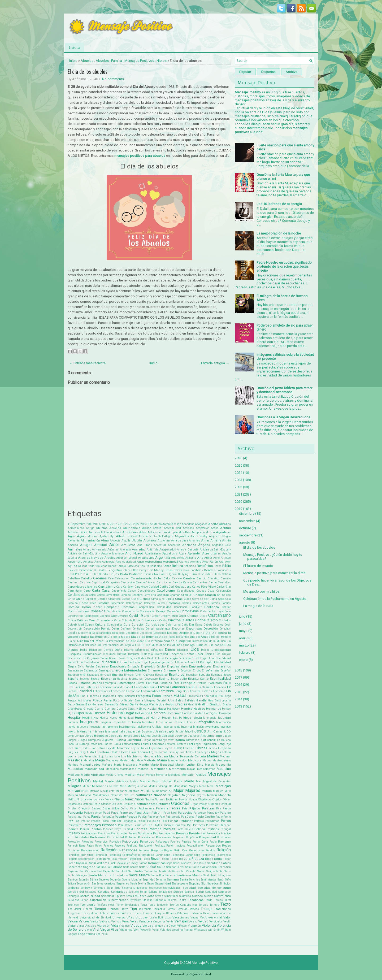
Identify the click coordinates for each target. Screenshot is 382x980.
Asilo (98, 562)
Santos (73, 879)
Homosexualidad (193, 713)
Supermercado (118, 900)
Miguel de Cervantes (217, 781)
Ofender (106, 804)
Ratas (90, 846)
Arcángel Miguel (127, 558)
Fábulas (91, 687)
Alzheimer (164, 541)
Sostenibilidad (90, 896)
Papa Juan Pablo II (148, 813)
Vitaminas (126, 930)
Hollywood (143, 713)
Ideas (187, 718)
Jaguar (131, 732)
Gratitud (216, 704)
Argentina (163, 558)
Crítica (72, 620)
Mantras (73, 765)
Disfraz (122, 654)
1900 (89, 524)
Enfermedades (135, 670)
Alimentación (90, 540)
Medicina (224, 769)
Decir (228, 625)
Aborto (213, 524)
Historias (115, 713)
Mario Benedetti (162, 765)
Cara (119, 587)
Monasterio (180, 786)
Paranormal (75, 817)
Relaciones (197, 850)
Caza (211, 591)
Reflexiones (128, 850)
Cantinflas (224, 582)
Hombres (158, 713)
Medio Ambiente (93, 775)
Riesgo (174, 859)
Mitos (144, 786)
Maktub (124, 760)
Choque (102, 599)
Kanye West (167, 740)
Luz (123, 756)
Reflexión (109, 850)
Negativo (174, 795)
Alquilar (127, 541)
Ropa (169, 863)
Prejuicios (104, 833)
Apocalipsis (170, 554)
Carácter (128, 587)
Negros (201, 795)
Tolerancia (145, 909)
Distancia (147, 654)
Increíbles (148, 722)
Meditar (130, 775)
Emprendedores (200, 666)
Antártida (153, 550)
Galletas (190, 701)
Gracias (181, 704)
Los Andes (187, 752)
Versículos (216, 922)
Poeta (180, 829)
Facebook (105, 687)
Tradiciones (222, 909)
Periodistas (212, 821)
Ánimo (87, 550)
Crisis (203, 616)
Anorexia (125, 550)
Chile (71, 599)
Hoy (96, 718)
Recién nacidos (176, 846)
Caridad (154, 587)
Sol (82, 892)
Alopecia (115, 541)
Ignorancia (210, 718)
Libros (200, 748)
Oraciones (180, 804)
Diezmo (129, 650)
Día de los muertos (145, 637)
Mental (98, 781)
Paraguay (213, 813)
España (73, 679)
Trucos (137, 913)
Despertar (186, 633)
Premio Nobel (119, 833)
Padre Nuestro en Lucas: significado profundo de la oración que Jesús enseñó (284, 266)
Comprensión (146, 607)
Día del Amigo (200, 637)
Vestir (227, 922)
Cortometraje (75, 616)
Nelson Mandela (219, 795)
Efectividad (135, 662)
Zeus (105, 934)
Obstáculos (75, 804)
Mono (203, 786)
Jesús (200, 731)
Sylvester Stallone (141, 900)
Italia (122, 732)
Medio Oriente (115, 775)
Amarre (216, 540)
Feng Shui (182, 691)
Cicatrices (114, 599)
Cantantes (200, 582)
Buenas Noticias (154, 574)
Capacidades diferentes (82, 587)
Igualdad (224, 718)
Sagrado (89, 867)
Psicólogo (147, 842)
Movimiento (107, 791)
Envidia (118, 675)
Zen (98, 934)
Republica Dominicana (156, 855)
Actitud (225, 528)
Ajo (112, 536)
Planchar (225, 825)
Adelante (116, 532)
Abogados (201, 524)
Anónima (113, 550)
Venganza (159, 922)
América (73, 545)
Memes (150, 775)
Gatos (80, 704)
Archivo (292, 72)
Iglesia (197, 718)
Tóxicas (194, 909)
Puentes (175, 842)
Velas (134, 921)
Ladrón (108, 744)
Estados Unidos (90, 683)
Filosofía (219, 691)
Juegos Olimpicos (90, 740)
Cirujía (170, 599)
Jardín (179, 732)
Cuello (163, 620)
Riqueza (198, 859)
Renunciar (101, 855)
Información (223, 722)
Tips (134, 909)
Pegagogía (129, 821)
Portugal (226, 829)
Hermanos (214, 709)
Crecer (156, 616)
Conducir (196, 607)
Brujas (114, 574)
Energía (117, 670)
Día (208, 633)
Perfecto (199, 821)
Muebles (134, 791)
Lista (90, 752)
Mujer (178, 791)
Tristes (114, 913)
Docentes (176, 654)
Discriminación (92, 654)
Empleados (148, 667)
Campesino (128, 582)
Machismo (135, 756)
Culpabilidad (76, 625)
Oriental (226, 804)
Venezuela (146, 922)
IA (180, 718)
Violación (194, 926)
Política (200, 829)
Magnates (112, 760)
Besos (218, 566)
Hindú (89, 713)
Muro (228, 791)
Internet (187, 727)
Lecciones (157, 744)
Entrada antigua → (215, 363)
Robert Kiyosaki (77, 863)
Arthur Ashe (212, 558)
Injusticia (82, 727)
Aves (205, 562)
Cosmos (105, 616)
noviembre (247, 521)
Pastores (153, 817)
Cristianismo (220, 615)
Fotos (157, 696)
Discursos (109, 654)
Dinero (170, 650)
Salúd (161, 867)
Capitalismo (107, 587)
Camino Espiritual (92, 582)
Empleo (161, 667)
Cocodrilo (103, 603)
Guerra (99, 709)
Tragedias (74, 913)
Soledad (104, 892)
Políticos (213, 829)
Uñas (130, 917)
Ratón (99, 846)
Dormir (113, 658)
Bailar (92, 566)
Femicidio (133, 691)
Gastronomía (223, 701)
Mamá (162, 760)
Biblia (227, 566)
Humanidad (126, 718)
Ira (90, 731)
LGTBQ (177, 748)
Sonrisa (189, 892)
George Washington (152, 704)
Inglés (71, 727)
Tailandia (160, 900)
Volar (156, 930)
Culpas (89, 625)
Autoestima (153, 562)
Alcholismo (145, 536)
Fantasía (192, 687)
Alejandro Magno (220, 536)
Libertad (189, 748)
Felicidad (85, 691)
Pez (150, 825)
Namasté (116, 795)
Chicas (226, 595)
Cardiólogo (141, 587)
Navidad (160, 795)
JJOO (227, 732)
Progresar (179, 837)
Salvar (181, 867)
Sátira (94, 879)
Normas (160, 799)
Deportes (178, 628)
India (160, 722)
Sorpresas (225, 892)
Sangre (211, 871)
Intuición (198, 727)
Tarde (209, 900)
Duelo (151, 658)
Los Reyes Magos (208, 752)
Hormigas (210, 713)
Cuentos (174, 620)
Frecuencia (194, 696)
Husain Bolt (170, 718)
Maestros (75, 760)
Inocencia (95, 727)
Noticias (172, 799)
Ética (177, 683)
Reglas (168, 850)
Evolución (215, 683)
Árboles (110, 558)
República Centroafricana (125, 855)
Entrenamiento (77, 675)
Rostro (187, 863)
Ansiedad (139, 549)
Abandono (188, 524)
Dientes (108, 650)
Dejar (115, 628)
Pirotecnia (212, 825)
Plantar (85, 829)
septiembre (248, 535)
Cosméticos (92, 616)
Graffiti (192, 704)
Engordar (186, 671)
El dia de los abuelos (88, 71)
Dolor (199, 654)
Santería (170, 875)
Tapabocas (196, 900)
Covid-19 (136, 616)
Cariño (164, 587)
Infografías (206, 722)
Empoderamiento (177, 667)
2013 (238, 706)
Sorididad (211, 892)
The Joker (74, 909)
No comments (113, 79)
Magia (100, 760)
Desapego (118, 633)
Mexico (145, 781)
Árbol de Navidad (91, 558)
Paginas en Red (200, 974)
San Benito (219, 867)
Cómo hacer (92, 607)
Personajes (92, 825)
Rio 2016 (185, 859)
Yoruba (90, 934)
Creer (183, 616)
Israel (114, 732)
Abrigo (90, 528)
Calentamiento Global (147, 578)
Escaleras (161, 675)
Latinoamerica (131, 744)
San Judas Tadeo (140, 871)
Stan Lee (132, 896)
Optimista (163, 804)
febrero (245, 652)
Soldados (91, 892)
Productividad (115, 837)
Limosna (212, 748)
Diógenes (183, 650)
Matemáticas (128, 769)
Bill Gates (100, 570)
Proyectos (115, 842)
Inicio (75, 47)
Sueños (197, 896)
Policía (189, 829)
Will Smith (214, 930)
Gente (134, 704)
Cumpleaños (115, 625)
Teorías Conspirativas (183, 905)
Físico (119, 696)
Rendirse (87, 855)
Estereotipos (126, 683)
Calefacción (122, 578)
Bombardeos (182, 570)
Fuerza (98, 700)
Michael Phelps (172, 781)
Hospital (74, 717)
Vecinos (116, 922)
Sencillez (195, 880)
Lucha (72, 756)
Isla (107, 732)
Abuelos (102, 61)
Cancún (177, 582)
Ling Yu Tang (77, 752)
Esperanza (108, 679)
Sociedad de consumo (214, 888)
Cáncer (150, 582)
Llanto (114, 752)
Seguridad (149, 880)
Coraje (161, 611)
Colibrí (161, 603)
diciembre (247, 513)
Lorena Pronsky (169, 752)
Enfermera (155, 670)
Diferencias (142, 650)
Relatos (210, 850)
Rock (113, 863)
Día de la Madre (119, 637)
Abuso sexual (152, 528)
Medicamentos (206, 769)
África (210, 532)
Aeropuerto (198, 532)
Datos (199, 625)
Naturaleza (144, 795)
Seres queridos (106, 884)
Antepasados (168, 550)
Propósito (192, 837)
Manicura (195, 760)
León (93, 748)
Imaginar (105, 722)
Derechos (225, 629)
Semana (161, 880)
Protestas (88, 842)
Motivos (94, 791)
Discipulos (74, 654)
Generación (112, 704)
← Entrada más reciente (87, 363)
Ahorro (93, 536)
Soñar (200, 892)
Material (144, 769)
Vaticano (105, 922)
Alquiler (137, 541)
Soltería (153, 892)
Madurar (225, 756)
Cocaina (73, 603)
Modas (153, 786)
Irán (95, 732)
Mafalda (89, 760)
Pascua (132, 817)
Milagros (74, 786)
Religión (224, 850)
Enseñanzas (211, 670)
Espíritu (122, 679)
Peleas (142, 821)
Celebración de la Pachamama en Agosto (275, 599)
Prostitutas (224, 837)
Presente (182, 833)
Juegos (72, 740)
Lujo (102, 756)
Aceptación (203, 528)
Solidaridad (119, 892)
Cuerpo (212, 620)
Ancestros (174, 545)
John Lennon (76, 736)
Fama (153, 687)
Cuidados (225, 620)
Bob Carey (140, 570)
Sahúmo (101, 867)
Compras (128, 607)
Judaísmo (214, 736)
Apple (182, 554)
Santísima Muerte (189, 875)
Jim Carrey (215, 731)
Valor (227, 917)
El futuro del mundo (258, 566)
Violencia (209, 925)
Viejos (147, 926)
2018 (121, 524)
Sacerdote (75, 867)
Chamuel (187, 595)
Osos (133, 808)
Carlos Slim (224, 587)
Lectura (182, 744)
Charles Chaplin (205, 595)
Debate (208, 625)
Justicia (120, 740)
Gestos (170, 704)
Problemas (98, 837)
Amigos (86, 545)
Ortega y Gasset (89, 808)
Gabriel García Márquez (140, 701)
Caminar (73, 582)
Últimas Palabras (177, 913)
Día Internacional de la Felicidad (124, 641)
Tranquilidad (90, 913)
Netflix (72, 799)
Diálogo (190, 645)
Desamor (85, 633)
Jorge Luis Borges (121, 736)
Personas (109, 825)
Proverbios (101, 842)
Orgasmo (214, 804)
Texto (226, 904)
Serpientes (123, 884)
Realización (146, 846)
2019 (238, 509)
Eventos (202, 683)
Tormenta (159, 909)
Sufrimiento (222, 896)
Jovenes (181, 736)
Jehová (189, 732)
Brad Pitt (73, 574)
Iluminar (73, 722)
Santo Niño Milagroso (217, 875)
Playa (118, 829)
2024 (238, 473)
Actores (94, 532)
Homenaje (174, 713)
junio (243, 624)
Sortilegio (73, 896)
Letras (101, 748)
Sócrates (73, 892)
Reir (185, 850)
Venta (170, 922)
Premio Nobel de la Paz (143, 833)
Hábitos (141, 709)
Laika (117, 744)
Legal (198, 744)
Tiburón (88, 909)
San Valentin (188, 871)
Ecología (172, 658)
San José (121, 871)
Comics (215, 603)
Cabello (86, 578)
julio (242, 616)
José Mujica (142, 736)
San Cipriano (88, 871)
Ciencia (145, 599)
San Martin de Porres (167, 871)
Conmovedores (79, 611)
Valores (84, 921)
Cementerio (112, 595)
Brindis (104, 574)
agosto (245, 542)
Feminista (166, 691)
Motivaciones (78, 791)
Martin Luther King (189, 765)
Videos (136, 925)
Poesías (169, 829)
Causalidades (186, 591)
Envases (106, 675)
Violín (88, 930)
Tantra (182, 900)
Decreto (106, 629)
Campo (140, 582)
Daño (185, 625)
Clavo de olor (200, 599)
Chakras (163, 595)
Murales (218, 791)
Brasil (84, 574)
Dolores (209, 654)
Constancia (114, 611)
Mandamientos (177, 760)
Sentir (221, 880)
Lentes (86, 748)
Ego (145, 662)
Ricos (165, 859)
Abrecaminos (76, 528)
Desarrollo (132, 633)
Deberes (218, 625)
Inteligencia (127, 727)
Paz (70, 821)
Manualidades (90, 765)
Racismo (224, 842)
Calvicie (177, 578)
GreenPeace (75, 709)
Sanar (201, 871)
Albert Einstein (127, 536)
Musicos (85, 795)
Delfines (126, 629)
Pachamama (146, 808)
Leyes (168, 748)
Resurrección (119, 859)
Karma (180, 740)
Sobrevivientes (172, 888)
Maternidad (159, 769)
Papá (107, 813)
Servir (134, 884)
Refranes (144, 850)
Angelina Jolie (222, 545)
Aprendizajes (211, 553)
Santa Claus (223, 871)
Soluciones (165, 892)
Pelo (164, 821)
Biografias (115, 570)
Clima (213, 599)
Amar (205, 540)
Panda (227, 808)
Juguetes (108, 740)
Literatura (102, 752)
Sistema (127, 888)
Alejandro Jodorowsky (191, 536)
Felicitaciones (102, 691)
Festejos (195, 691)
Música (73, 795)
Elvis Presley (86, 667)
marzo (244, 645)
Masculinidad (94, 769)
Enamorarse (75, 671)
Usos (168, 918)
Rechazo (160, 846)
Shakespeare (180, 884)
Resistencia (224, 855)
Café (111, 578)
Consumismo (130, 611)
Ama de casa (179, 541)
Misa (123, 786)
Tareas (218, 900)
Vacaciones (181, 917)
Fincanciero (107, 696)
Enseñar (226, 671)
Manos (207, 760)
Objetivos (205, 799)
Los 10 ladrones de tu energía (279, 204)
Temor (120, 905)
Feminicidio (149, 691)
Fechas (72, 691)
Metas (134, 781)
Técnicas (73, 905)
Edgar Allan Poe (210, 658)
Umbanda (196, 913)
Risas (209, 859)
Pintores (199, 825)
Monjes (193, 786)
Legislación (210, 744)
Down (122, 658)
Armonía (191, 558)
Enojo (197, 670)
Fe (229, 687)
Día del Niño (75, 641)
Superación (98, 900)
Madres (213, 756)
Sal (109, 867)
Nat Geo (129, 795)
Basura (144, 566)
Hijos (80, 713)
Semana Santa (178, 879)
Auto (140, 562)
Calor (167, 578)
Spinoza (121, 896)
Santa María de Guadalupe (108, 875)
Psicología (130, 841)
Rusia (203, 863)
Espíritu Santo (198, 679)
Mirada (114, 786)
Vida (115, 925)
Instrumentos (110, 727)
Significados (210, 883)
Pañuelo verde (93, 813)
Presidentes (197, 833)
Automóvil (170, 562)
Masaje (210, 765)
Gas (211, 701)
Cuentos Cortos (194, 620)
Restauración (86, 859)
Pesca (129, 825)
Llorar (123, 752)
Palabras (208, 808)
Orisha (72, 808)
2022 (136, 524)
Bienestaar (86, 570)
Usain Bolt (156, 918)
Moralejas (223, 786)
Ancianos (189, 545)
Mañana (107, 765)
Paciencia (162, 808)
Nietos (162, 61)
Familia (117, 61)
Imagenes (89, 722)
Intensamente (172, 727)
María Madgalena (126, 765)
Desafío (72, 633)
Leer (190, 744)
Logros (153, 752)
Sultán (84, 900)
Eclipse (160, 658)
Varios (95, 922)
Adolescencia (157, 532)
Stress (159, 896)
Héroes (226, 709)
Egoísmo (154, 662)
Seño (228, 880)
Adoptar (173, 532)
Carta (96, 590)
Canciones (164, 582)
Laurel (145, 744)
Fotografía (144, 696)
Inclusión (134, 722)
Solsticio (134, 892)
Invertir (72, 732)
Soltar (144, 892)
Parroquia (108, 817)
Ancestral (160, 545)
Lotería (227, 752)
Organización (199, 804)
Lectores (170, 744)
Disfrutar (134, 654)
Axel (222, 562)
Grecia (227, 704)
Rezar (155, 859)
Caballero (74, 578)
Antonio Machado (112, 554)
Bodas (169, 570)
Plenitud (128, 829)
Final (83, 696)
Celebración (223, 591)
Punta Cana (200, 842)
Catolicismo (166, 590)
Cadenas (100, 578)
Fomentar (129, 696)
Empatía (134, 666)
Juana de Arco (197, 736)
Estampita (110, 683)
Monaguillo (165, 786)
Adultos (185, 532)
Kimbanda (193, 740)
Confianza (212, 607)
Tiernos (113, 909)
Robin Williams (98, 863)
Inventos (226, 727)
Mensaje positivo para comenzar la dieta (274, 573)
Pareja (96, 816)
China (80, 599)
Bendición (190, 566)
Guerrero (110, 709)
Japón (171, 732)
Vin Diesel (170, 926)
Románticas (157, 863)
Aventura (196, 562)
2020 (129, 524)
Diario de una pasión (209, 645)
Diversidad (161, 654)
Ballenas (102, 566)
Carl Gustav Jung (180, 587)
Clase (187, 599)
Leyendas (156, 748)
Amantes (194, 541)
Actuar (105, 532)
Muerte (146, 791)
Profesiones (146, 837)
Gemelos (98, 704)
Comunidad (164, 607)
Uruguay (142, 917)
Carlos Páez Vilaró (204, 587)
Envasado (93, 675)
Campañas (113, 582)
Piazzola (180, 825)
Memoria (161, 775)
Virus (115, 929)
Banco (112, 566)
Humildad (142, 718)
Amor (114, 545)
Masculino (112, 769)
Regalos (157, 850)
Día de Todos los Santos (174, 637)
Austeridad (129, 562)
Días (228, 645)
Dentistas (138, 629)
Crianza (193, 616)
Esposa (72, 683)
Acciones (188, 528)
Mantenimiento (222, 760)
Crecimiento (169, 616)
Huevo (113, 718)
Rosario (178, 863)
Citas (179, 599)
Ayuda (72, 566)
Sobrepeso (155, 888)
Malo (140, 760)
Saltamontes (131, 867)
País (185, 808)
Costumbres (120, 616)
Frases (180, 696)
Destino (199, 633)
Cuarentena (105, 620)
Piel (189, 825)
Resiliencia (208, 855)
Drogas (132, 658)
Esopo (227, 675)
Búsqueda (204, 574)
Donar (104, 658)
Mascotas (75, 769)
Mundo (207, 791)
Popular (245, 72)
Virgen (105, 929)
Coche (84, 603)
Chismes (91, 599)
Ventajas (181, 921)
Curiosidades (155, 625)
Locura (143, 752)
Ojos (120, 804)
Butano (216, 574)
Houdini (87, 718)
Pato (162, 817)
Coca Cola (224, 599)
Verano (193, 922)
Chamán (175, 595)
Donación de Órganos (84, 658)
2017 (113, 524)
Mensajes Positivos (139, 61)
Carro (87, 591)
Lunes (109, 756)
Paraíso (225, 813)
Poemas (155, 829)
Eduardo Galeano (88, 662)
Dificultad (157, 650)
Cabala (226, 574)
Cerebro (137, 595)
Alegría (169, 536)
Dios (195, 649)
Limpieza (224, 748)
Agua (72, 536)
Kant (155, 740)
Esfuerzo (217, 675)
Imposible (120, 722)
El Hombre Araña (184, 662)
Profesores (164, 837)
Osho (124, 808)
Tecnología (88, 905)
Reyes (146, 859)
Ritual (218, 859)
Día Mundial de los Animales (165, 645)
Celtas (101, 595)
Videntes (124, 926)
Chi (219, 595)
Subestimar (171, 896)
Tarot (228, 900)
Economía (185, 658)
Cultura (100, 625)
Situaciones (140, 888)
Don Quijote (223, 654)
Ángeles (204, 545)
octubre (245, 528)
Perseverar (75, 825)
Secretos (104, 880)
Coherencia (118, 603)
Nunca (193, 799)
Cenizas (126, 595)
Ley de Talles (140, 748)
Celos (92, 595)
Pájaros (195, 808)
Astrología (108, 562)
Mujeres (193, 791)
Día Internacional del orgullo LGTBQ (121, 645)
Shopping (195, 884)
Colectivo (149, 603)
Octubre (88, 804)
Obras (227, 799)
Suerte (209, 896)
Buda (124, 574)
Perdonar (186, 821)
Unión (207, 913)
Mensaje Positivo (194, 775)
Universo (119, 917)
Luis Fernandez (88, 756)
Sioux (110, 888)
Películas (154, 821)
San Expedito (106, 871)
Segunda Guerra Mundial (126, 880)
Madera (162, 756)
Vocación (146, 930)
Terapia (203, 905)
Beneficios (205, 566)
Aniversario (99, 550)
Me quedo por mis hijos (261, 591)
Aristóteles (178, 558)
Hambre (187, 709)
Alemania (74, 541)
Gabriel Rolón (165, 701)
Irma (101, 732)
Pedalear (116, 821)
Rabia (213, 842)
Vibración (104, 926)
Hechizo (199, 709)
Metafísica (122, 781)
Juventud (134, 740)
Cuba (117, 620)
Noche (149, 799)
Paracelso (199, 813)
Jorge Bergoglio (96, 736)
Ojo (114, 804)
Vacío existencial (211, 918)
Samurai (191, 867)
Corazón (173, 611)
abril (242, 638)
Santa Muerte (139, 875)
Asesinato (75, 562)
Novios (183, 799)
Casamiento (119, 591)
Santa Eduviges (77, 875)
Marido (144, 765)
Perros (226, 821)
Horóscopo (224, 713)
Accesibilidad (172, 528)
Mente (109, 781)
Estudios (166, 683)
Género (124, 704)
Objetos (217, 799)
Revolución (135, 859)
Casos (132, 591)
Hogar (129, 713)
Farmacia (220, 687)
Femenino (118, 691)
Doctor (189, 654)
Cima (155, 599)
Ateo (118, 562)
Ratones (108, 846)
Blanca (128, 570)
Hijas (71, 713)
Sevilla (142, 884)
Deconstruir (75, 629)
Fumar (108, 701)
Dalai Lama (173, 625)
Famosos (178, 687)
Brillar (94, 574)
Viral (96, 929)
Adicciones (130, 532)
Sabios (226, 863)
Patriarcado (173, 817)
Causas (201, 591)
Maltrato (150, 760)
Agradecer (223, 532)
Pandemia (75, 812)
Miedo (189, 781)
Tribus (104, 913)
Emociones (118, 666)
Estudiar (152, 683)
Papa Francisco (122, 813)
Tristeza (126, 913)
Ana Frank (145, 545)
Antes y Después (188, 550)
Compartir (111, 607)
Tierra (124, 909)
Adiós (143, 532)
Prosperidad (207, 837)
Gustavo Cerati (126, 709)
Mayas (191, 769)
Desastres (146, 633)
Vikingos (157, 926)
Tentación (162, 905)
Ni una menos (87, 799)
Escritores (177, 675)
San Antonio (204, 867)
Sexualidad (163, 883)
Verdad (203, 921)
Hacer (162, 709)
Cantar (213, 582)
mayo (243, 631)
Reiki (177, 850)
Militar (87, 786)
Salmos (117, 867)
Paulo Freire (223, 817)
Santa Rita (157, 875)
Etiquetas (268, 72)
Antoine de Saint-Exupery (215, 550)
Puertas (186, 842)
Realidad (132, 846)
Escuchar (192, 675)
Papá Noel (170, 813)
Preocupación (167, 833)
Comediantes (201, 603)
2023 (144, 524)
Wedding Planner (183, 930)
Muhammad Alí (162, 791)
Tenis (152, 905)
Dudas (142, 658)
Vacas (194, 918)
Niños (139, 799)
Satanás (84, 880)
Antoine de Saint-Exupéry (84, 554)
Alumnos (150, 540)
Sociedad (189, 888)
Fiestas (207, 691)
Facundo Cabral (123, 687)
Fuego (227, 696)
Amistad (101, 545)
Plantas (96, 829)
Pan (219, 808)
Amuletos (128, 545)
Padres (175, 808)
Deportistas (194, 628)
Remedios (74, 855)
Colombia (173, 603)
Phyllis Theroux (164, 825)
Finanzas (93, 696)
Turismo (148, 913)
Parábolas (185, 813)
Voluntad (166, 930)
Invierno (82, 732)
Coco (93, 603)
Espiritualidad (220, 678)
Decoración (92, 628)
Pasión (142, 817)
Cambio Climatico (208, 578)
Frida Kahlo (209, 696)
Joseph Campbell (163, 736)
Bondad (210, 570)
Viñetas (182, 926)
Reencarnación (90, 850)
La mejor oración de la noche (279, 233)
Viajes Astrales (86, 926)
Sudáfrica (185, 896)
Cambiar (189, 578)
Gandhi (201, 700)
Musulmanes (101, 795)
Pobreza (141, 829)
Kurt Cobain (208, 740)
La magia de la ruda (258, 606)
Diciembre (95, 650)
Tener (144, 905)
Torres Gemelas (177, 909)
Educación (108, 662)
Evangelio (188, 683)
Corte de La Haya (212, 611)
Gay (88, 704)
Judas (227, 736)
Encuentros (91, 671)
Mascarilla (223, 765)
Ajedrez (104, 536)
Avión (214, 562)
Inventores (212, 727)
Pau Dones (188, 817)
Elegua (72, 667)
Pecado (96, 821)
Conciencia (181, 607)
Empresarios (222, 666)
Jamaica (161, 732)
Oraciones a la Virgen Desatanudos (283, 417)
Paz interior (82, 821)
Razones (120, 846)
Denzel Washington (158, 629)
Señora (72, 884)
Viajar (72, 926)
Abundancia (132, 528)
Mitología (133, 786)
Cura (127, 625)
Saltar (143, 867)
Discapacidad (221, 650)
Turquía (160, 913)
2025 (238, 465)
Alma (105, 540)
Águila (82, 536)
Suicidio (73, 900)
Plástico (108, 829)
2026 (238, 458)
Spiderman (108, 896)
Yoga (81, 934)
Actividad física (77, 532)
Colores (186, 603)
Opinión (129, 804)
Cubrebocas (150, 620)
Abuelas (87, 61)
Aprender (194, 553)
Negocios (189, 795)
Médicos (74, 775)
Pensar (173, 821)
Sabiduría (214, 863)
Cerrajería (150, 595)
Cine (162, 599)
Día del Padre (94, 641)
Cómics (226, 603)
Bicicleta (73, 570)
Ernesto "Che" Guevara (139, 675)
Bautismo (156, 566)
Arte (200, 558)
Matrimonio (177, 769)
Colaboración (134, 603)
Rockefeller (123, 863)
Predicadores (89, 833)
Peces (105, 821)
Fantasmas (206, 687)
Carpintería (75, 591)
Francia (167, 696)
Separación (84, 884)
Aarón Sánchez (172, 524)
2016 (105, 524)
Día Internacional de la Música (207, 641)
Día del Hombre (221, 637)
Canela (187, 582)
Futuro (118, 700)
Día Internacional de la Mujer (166, 641)
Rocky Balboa (139, 863)
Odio (97, 804)
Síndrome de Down (80, 888)
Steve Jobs (146, 896)
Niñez (129, 799)
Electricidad (222, 662)
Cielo (135, 599)
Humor (156, 718)
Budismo (136, 574)
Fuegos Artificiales (80, 701)
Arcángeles (146, 558)
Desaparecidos (102, 633)
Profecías (131, 837)
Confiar (226, 607)
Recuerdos (213, 845)
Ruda (195, 863)
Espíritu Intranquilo (173, 679)
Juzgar (146, 740)
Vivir (136, 930)
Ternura (214, 905)
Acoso (215, 528)
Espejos (84, 679)
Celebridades (78, 595)
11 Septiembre (76, 524)
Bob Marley (156, 570)
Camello (226, 578)
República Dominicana (186, 855)
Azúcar (83, 566)
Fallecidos (141, 687)
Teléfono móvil (106, 905)
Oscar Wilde (111, 808)
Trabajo (207, 909)
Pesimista (140, 825)
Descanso (160, 633)
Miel (199, 781)
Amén (226, 540)
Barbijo (121, 566)
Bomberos (197, 570)
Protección (74, 842)
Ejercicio (166, 662)
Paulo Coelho (205, 817)
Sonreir (178, 892)
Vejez (126, 921)
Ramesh (73, 846)
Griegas (88, 709)
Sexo (150, 883)
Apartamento (153, 554)
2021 (238, 494)
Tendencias (132, 905)
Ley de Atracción (118, 748)
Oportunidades (145, 804)
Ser (94, 883)
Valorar (73, 921)
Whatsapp (201, 930)
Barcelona (133, 566)
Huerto (104, 718)
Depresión (211, 628)
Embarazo (102, 667)
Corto (228, 611)
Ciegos (126, 599)
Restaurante (103, 859)
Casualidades (146, 591)
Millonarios (100, 786)
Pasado (120, 817)
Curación (138, 625)
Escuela (204, 675)
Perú (121, 825)
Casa (106, 590)
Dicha (84, 650)
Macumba (150, 756)
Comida (73, 607)
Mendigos (174, 775)
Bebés (167, 566)
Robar (227, 859)
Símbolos (225, 884)
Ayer (228, 562)
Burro (193, 574)
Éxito (227, 683)
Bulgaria (171, 574)
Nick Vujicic (106, 799)
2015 (238, 692)
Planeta (73, 829)
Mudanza (122, 791)
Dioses (205, 650)
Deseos (172, 633)
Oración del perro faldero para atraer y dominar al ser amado (284, 390)
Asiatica (88, 562)
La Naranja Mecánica (89, 744)
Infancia (180, 722)
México (156, 781)
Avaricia (184, 562)
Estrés (141, 683)
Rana (82, 846)
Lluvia (133, 752)
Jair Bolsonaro (145, 732)
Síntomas (99, 888)
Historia (100, 713)
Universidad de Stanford (95, 918)
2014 (97, 524)
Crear (147, 616)
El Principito (205, 662)
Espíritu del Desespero (143, 679)
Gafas (179, 701)
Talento (172, 900)
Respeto (72, 859)
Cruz (92, 620)
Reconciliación (196, 846)
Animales (75, 549)
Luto (117, 756)
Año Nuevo (134, 553)
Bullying (183, 574)
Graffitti (203, 704)
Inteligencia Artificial (150, 727)
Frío (220, 696)
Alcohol (158, 536)
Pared (87, 817)
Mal (133, 760)
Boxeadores (224, 570)
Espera (95, 679)
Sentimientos (209, 880)
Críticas (82, 620)
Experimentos (76, 687)
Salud (152, 867)
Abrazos (225, 524)
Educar (122, 662)
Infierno (192, 722)
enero (243, 660)
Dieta (119, 650)
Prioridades (82, 837)
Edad (196, 658)
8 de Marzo (155, 524)
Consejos (98, 611)
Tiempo (100, 909)
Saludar (171, 867)
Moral (211, 786)
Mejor (141, 775)
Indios (168, 722)
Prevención (213, 833)
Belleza (177, 566)
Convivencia (147, 611)
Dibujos (73, 650)
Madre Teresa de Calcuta (188, 756)
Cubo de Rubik (131, 620)
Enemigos (105, 671)
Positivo (74, 833)
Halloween (174, 709)
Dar (192, 625)
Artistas (226, 558)
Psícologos (162, 842)
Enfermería (172, 670)
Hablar (152, 709)
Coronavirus (190, 611)
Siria (118, 888)
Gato (71, 704)
